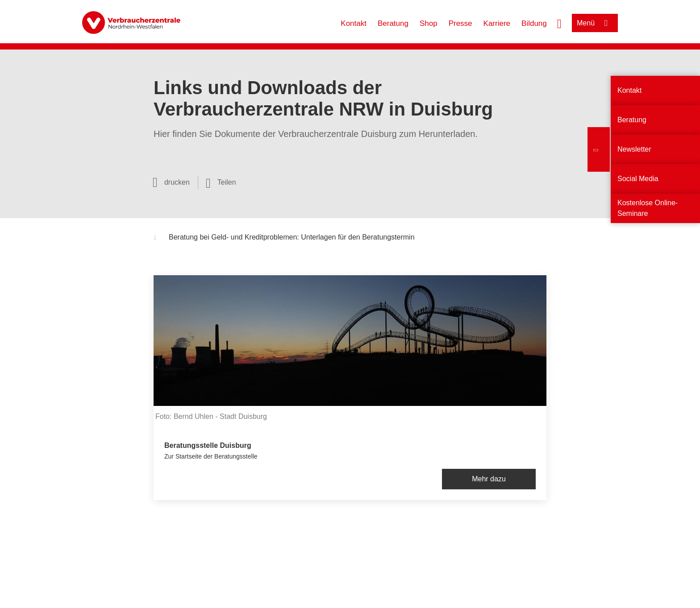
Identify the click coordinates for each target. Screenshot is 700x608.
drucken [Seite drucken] (177, 182)
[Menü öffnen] (595, 23)
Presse (460, 23)
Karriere (497, 23)
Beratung (393, 23)
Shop (429, 23)
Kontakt (354, 23)
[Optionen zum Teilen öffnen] (221, 182)
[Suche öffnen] (559, 23)
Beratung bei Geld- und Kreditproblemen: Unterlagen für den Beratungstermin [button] (284, 238)
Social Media (638, 179)
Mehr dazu (489, 479)
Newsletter (634, 149)
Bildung (534, 23)
